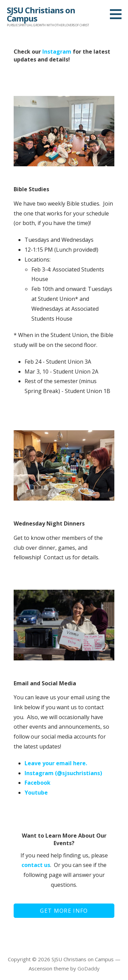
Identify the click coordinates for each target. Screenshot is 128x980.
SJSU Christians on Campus (41, 14)
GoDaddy (89, 968)
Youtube (36, 793)
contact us (36, 865)
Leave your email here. (56, 763)
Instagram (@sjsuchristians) (63, 773)
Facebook (38, 783)
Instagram (57, 52)
